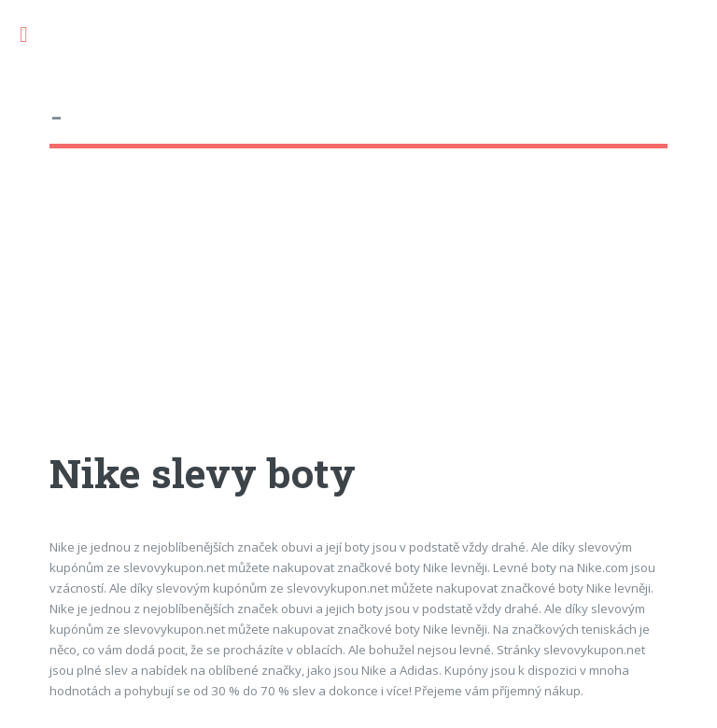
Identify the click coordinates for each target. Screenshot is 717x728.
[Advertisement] (358, 316)
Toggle (34, 35)
